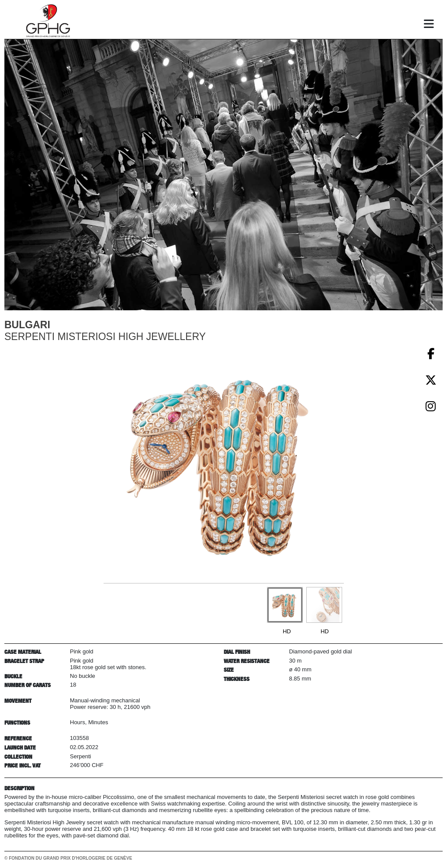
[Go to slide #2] (324, 605)
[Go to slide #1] (285, 605)
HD (287, 631)
